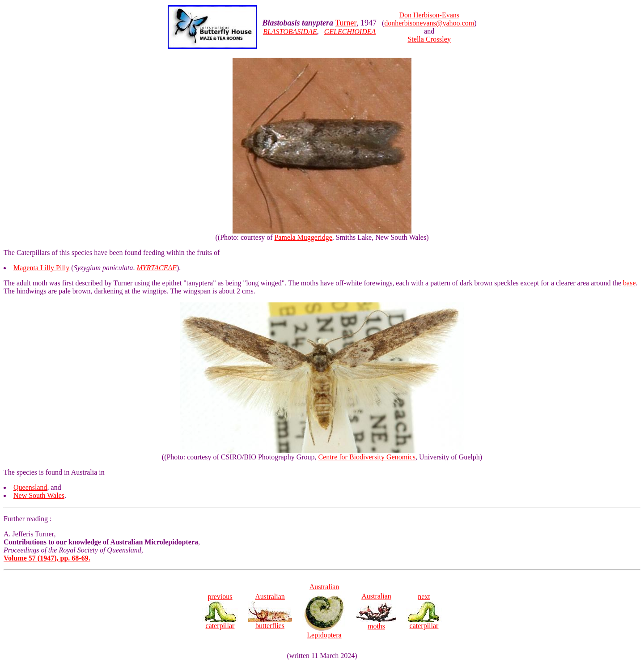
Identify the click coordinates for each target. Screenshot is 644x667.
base (629, 283)
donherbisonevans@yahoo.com (429, 23)
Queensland (30, 487)
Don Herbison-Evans (429, 15)
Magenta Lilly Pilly (41, 268)
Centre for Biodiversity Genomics (367, 457)
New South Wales (39, 495)
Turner (346, 23)
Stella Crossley (429, 39)
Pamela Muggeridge (303, 237)
